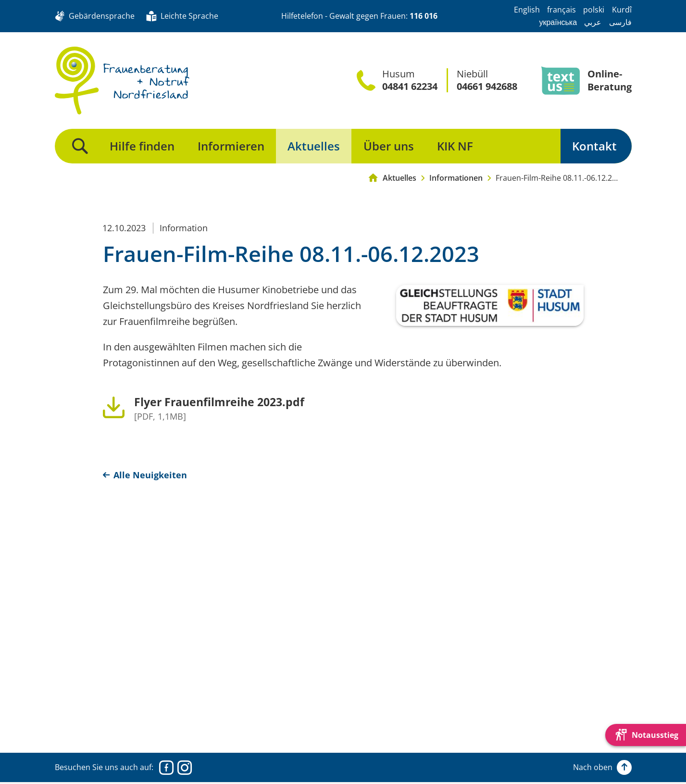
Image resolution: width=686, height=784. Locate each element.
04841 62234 (410, 87)
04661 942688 (487, 87)
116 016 (424, 16)
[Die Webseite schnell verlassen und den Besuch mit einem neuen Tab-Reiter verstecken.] (646, 735)
